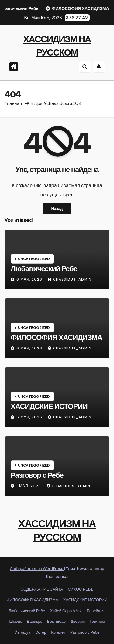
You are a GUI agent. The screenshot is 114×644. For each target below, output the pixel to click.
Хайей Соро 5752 (66, 611)
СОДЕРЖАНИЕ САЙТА (42, 589)
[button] (85, 67)
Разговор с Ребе (37, 475)
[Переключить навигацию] (25, 67)
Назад (57, 209)
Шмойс (16, 621)
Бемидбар (56, 621)
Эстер (41, 632)
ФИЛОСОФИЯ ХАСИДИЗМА (56, 338)
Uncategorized (34, 259)
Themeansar (57, 577)
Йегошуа (22, 632)
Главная (13, 103)
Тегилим (97, 621)
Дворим (78, 621)
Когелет (58, 632)
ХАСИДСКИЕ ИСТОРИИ (49, 406)
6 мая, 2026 (30, 279)
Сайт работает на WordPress (37, 569)
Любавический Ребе (44, 269)
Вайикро (35, 621)
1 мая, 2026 (29, 486)
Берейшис (96, 611)
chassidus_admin (70, 279)
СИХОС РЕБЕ (81, 589)
